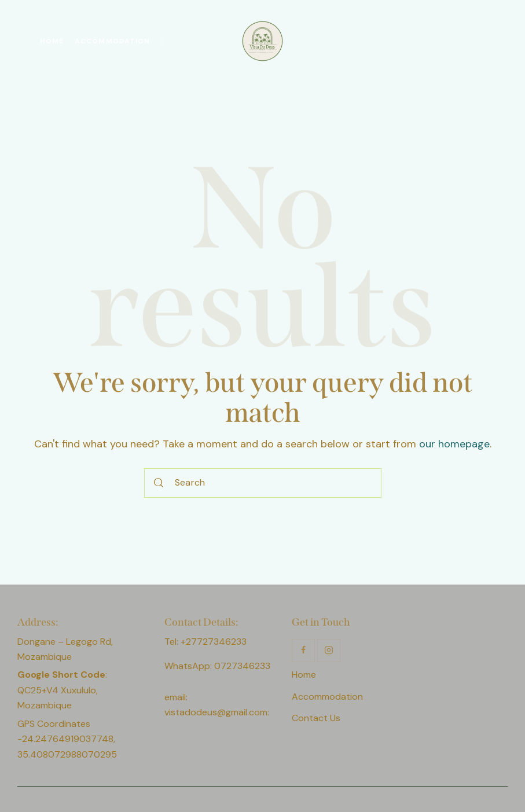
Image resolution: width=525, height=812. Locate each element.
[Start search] (159, 483)
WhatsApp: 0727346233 (217, 666)
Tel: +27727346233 (205, 642)
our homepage (454, 444)
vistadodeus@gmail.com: (218, 712)
